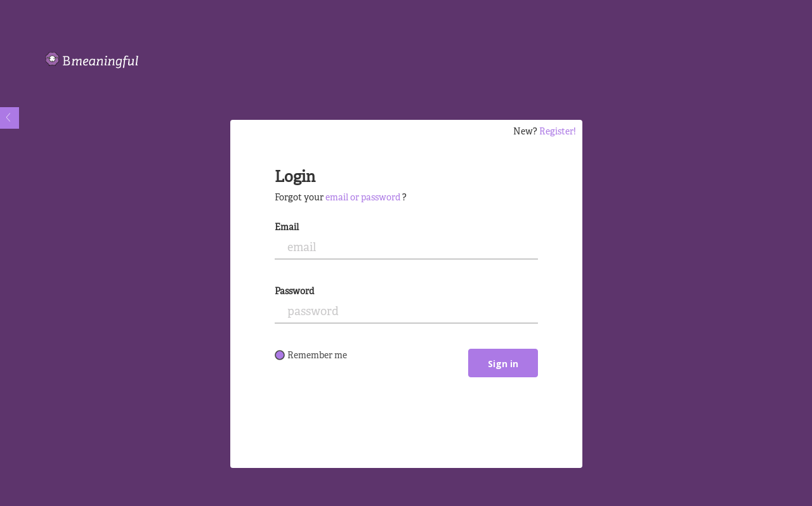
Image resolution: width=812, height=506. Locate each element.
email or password (363, 198)
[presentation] (371, 427)
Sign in (503, 364)
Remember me (311, 356)
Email (287, 228)
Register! (558, 132)
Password (294, 292)
